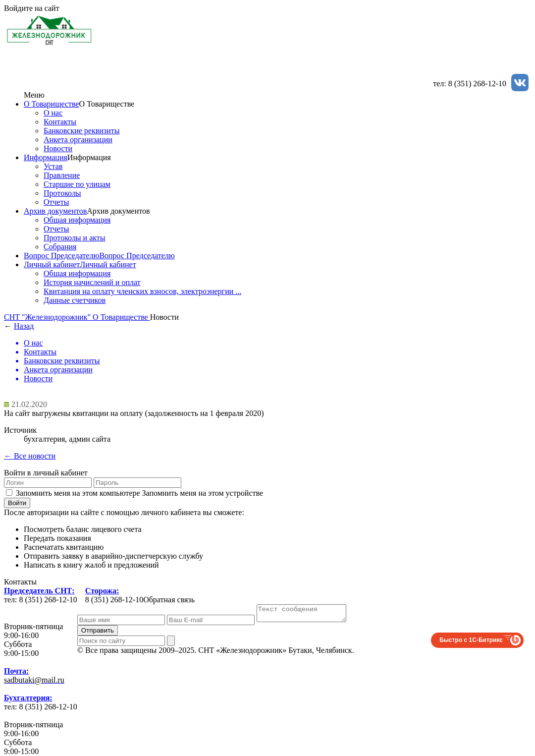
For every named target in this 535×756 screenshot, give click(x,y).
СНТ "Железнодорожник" (48, 317)
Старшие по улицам (77, 184)
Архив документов (55, 211)
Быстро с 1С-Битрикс (471, 643)
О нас (53, 113)
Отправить (98, 633)
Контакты (60, 122)
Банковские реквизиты (81, 131)
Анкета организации (78, 140)
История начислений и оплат (92, 282)
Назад (24, 326)
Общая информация (77, 220)
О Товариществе (52, 104)
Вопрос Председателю (61, 256)
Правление (62, 175)
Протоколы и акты (75, 238)
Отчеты (56, 202)
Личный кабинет (52, 264)
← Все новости (30, 456)
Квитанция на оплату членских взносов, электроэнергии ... (142, 291)
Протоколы (62, 193)
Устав (53, 166)
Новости (58, 148)
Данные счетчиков (75, 300)
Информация (46, 157)
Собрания (60, 247)
